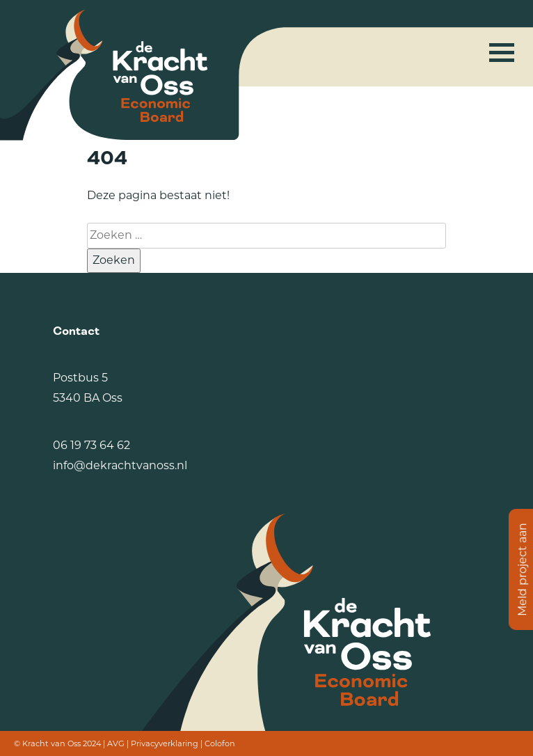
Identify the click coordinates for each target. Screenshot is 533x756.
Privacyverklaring (165, 743)
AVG (116, 743)
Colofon (220, 743)
